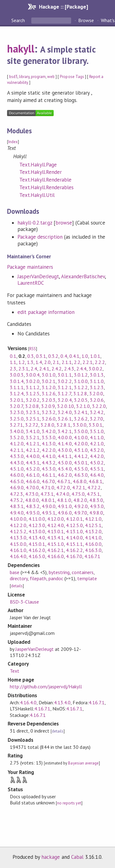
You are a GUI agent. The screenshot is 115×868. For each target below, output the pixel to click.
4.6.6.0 (33, 481)
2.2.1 (88, 362)
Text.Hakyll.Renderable (46, 180)
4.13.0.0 (37, 531)
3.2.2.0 (99, 406)
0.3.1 (41, 356)
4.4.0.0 (33, 456)
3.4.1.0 (33, 431)
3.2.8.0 (47, 425)
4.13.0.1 (56, 531)
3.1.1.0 (97, 381)
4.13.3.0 (18, 538)
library (24, 77)
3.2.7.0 (96, 419)
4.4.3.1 (33, 463)
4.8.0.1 (48, 500)
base (15, 572)
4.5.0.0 (65, 463)
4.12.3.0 (37, 525)
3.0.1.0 (49, 375)
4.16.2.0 (37, 550)
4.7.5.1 (93, 494)
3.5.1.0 (97, 431)
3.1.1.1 (17, 387)
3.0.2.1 (49, 381)
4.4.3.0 (17, 463)
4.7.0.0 (32, 487)
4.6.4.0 (97, 475)
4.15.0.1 (37, 544)
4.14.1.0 (93, 538)
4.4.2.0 (97, 456)
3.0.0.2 (96, 369)
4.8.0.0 (32, 500)
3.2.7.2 (32, 425)
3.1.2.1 (65, 387)
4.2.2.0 (49, 450)
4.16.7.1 (92, 556)
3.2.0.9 (48, 406)
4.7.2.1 (79, 487)
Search (19, 20)
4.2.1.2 (33, 450)
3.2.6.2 (81, 419)
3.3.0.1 (96, 425)
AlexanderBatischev (83, 276)
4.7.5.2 (16, 500)
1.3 (30, 362)
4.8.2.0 (80, 500)
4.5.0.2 (97, 463)
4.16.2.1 (56, 550)
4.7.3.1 (47, 494)
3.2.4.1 (81, 412)
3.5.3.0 (49, 437)
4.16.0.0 (93, 544)
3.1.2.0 (49, 387)
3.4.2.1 (65, 431)
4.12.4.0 (56, 525)
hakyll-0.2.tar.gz (35, 223)
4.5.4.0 (65, 469)
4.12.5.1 (93, 525)
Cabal (77, 857)
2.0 (47, 362)
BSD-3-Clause (24, 602)
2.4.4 (81, 369)
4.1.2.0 (17, 444)
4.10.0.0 (18, 519)
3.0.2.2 (65, 381)
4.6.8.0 (80, 481)
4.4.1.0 (49, 456)
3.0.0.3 (17, 375)
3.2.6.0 (49, 419)
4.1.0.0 (81, 437)
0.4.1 (74, 356)
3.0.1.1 (65, 375)
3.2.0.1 (17, 400)
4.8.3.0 (96, 500)
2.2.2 (100, 362)
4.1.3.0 (49, 444)
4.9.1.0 (65, 506)
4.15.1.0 (56, 544)
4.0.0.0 (65, 437)
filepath (38, 578)
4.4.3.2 (49, 463)
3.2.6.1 (65, 419)
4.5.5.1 (97, 469)
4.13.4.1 (56, 538)
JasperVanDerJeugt (38, 276)
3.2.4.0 (65, 412)
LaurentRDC (31, 283)
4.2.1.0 (97, 444)
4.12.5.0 (74, 525)
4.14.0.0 (74, 538)
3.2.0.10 (65, 406)
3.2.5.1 (33, 419)
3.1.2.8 (80, 393)
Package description (40, 237)
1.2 (22, 362)
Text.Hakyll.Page (38, 165)
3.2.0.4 (65, 400)
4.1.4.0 (65, 444)
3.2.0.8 (32, 406)
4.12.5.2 (18, 531)
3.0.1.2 (81, 375)
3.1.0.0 (81, 381)
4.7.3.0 (32, 494)
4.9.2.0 (81, 506)
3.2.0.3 (49, 400)
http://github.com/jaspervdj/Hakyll (46, 686)
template (87, 578)
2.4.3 (69, 369)
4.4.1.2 (81, 456)
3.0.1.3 (97, 375)
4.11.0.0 (37, 519)
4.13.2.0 (93, 531)
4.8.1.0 (64, 500)
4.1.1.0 (97, 437)
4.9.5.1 (49, 513)
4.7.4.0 (62, 494)
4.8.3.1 (17, 506)
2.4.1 (44, 369)
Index (13, 142)
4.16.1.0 (18, 550)
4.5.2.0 (33, 469)
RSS (33, 349)
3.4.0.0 (17, 431)
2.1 (56, 362)
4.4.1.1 (65, 456)
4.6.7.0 (48, 481)
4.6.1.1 (49, 475)
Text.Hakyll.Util (37, 195)
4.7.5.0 (78, 494)
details (17, 586)
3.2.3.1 (33, 412)
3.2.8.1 (63, 425)
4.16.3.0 (93, 550)
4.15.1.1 (74, 544)
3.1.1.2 (33, 387)
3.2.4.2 (97, 412)
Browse (86, 20)
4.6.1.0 (33, 475)
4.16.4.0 (18, 556)
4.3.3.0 (17, 456)
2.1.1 (67, 362)
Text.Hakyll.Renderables (47, 187)
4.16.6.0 (56, 556)
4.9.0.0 (49, 506)
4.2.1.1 (17, 450)
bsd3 (13, 77)
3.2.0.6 (97, 400)
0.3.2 (53, 356)
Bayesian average (83, 763)
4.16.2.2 (74, 550)
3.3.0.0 (80, 425)
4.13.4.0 (37, 538)
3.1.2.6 (49, 393)
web (51, 77)
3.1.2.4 (17, 393)
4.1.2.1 (33, 444)
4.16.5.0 (37, 556)
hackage (51, 857)
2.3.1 (23, 369)
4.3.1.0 (81, 450)
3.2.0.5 (81, 400)
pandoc (56, 578)
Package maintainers (30, 267)
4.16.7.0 (74, 556)
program (38, 77)
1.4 (39, 362)
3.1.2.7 (64, 393)
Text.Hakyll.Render (40, 172)
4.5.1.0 (17, 469)
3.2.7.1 (16, 425)
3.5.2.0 (17, 437)
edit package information (46, 312)
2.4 (34, 369)
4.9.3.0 (97, 506)
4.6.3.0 (81, 475)
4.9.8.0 (96, 513)
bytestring (59, 572)
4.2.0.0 (81, 444)
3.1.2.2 (81, 387)
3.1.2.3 (97, 387)
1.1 (13, 362)
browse (64, 223)
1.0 (85, 356)
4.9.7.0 (80, 513)
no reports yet (69, 803)
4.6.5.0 (17, 481)
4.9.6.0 (65, 513)
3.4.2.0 (49, 431)
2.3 (13, 369)
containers (82, 572)
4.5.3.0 (49, 469)
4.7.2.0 (63, 487)
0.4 (64, 356)
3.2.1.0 (83, 406)
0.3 (31, 356)
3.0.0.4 (33, 375)
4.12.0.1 (74, 519)
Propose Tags (72, 77)
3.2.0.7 (16, 406)
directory (19, 578)
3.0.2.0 (33, 381)
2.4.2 (57, 369)
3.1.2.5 (33, 393)
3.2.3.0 (17, 412)
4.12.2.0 (18, 525)
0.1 (13, 356)
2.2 (77, 362)
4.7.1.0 (48, 487)
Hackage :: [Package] (63, 7)
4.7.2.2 (94, 487)
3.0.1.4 (17, 381)
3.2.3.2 (49, 412)
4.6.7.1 (64, 481)
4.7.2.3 (16, 494)
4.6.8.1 (96, 481)
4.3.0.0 (65, 450)
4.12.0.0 (56, 519)
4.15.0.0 (18, 544)
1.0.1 (95, 356)
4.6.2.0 (65, 475)
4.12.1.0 (93, 519)
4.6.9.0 (17, 487)
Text (15, 671)
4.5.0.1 (81, 463)
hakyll (21, 49)
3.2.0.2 (33, 400)
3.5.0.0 (81, 431)
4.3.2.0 (97, 450)
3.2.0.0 (96, 393)
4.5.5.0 (81, 469)
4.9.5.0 (33, 513)
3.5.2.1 (33, 437)
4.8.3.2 (33, 506)
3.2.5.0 (17, 419)
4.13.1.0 (74, 531)
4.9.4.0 (17, 513)
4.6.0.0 (17, 475)
